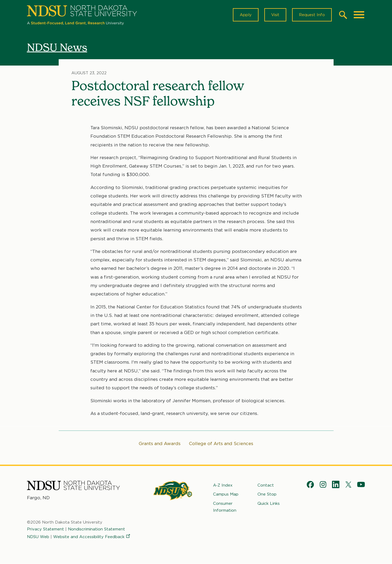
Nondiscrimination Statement (96, 529)
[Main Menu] (359, 15)
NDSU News (57, 47)
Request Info (312, 15)
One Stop (267, 494)
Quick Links (269, 503)
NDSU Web (38, 537)
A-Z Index (223, 485)
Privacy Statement (45, 529)
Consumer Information (225, 507)
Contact (266, 485)
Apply (246, 15)
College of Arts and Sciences (221, 443)
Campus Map (226, 494)
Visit (275, 15)
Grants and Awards (160, 443)
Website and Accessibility (92, 537)
